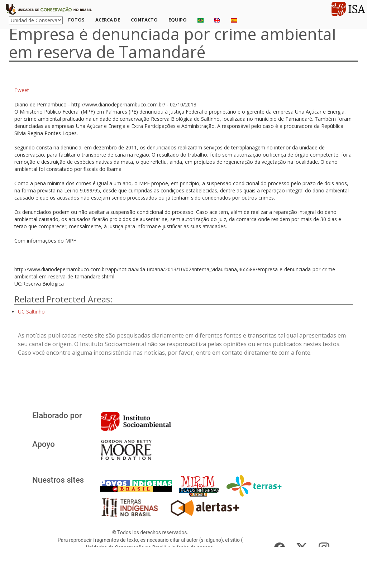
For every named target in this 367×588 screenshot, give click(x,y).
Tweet (22, 90)
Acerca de (108, 20)
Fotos (76, 20)
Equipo (178, 20)
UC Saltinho (31, 312)
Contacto (144, 20)
